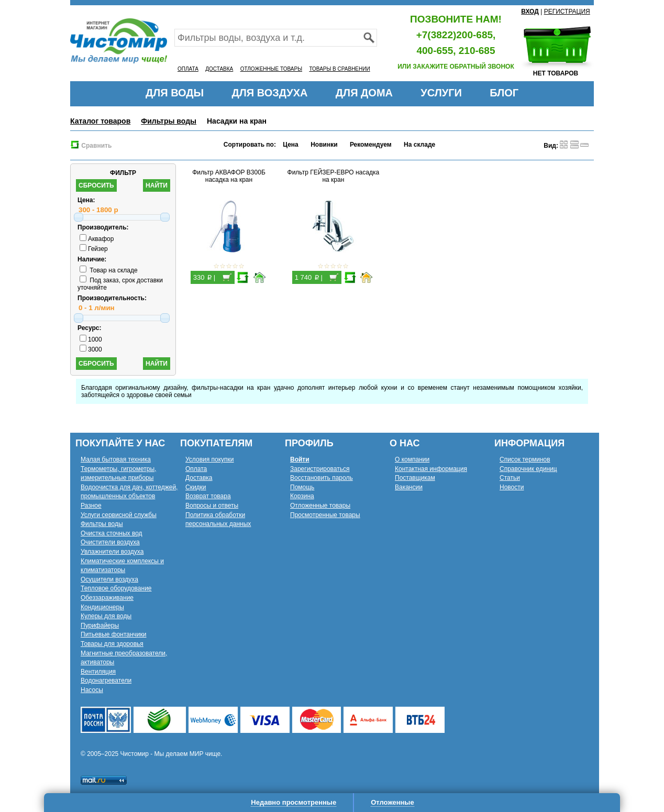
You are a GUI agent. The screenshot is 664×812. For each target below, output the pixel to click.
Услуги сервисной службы (119, 515)
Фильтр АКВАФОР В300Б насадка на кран (229, 176)
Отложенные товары (320, 506)
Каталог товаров (100, 121)
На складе (419, 145)
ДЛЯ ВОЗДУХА (270, 93)
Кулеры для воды (106, 616)
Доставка (199, 478)
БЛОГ (504, 93)
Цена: (86, 200)
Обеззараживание (107, 598)
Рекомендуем (371, 145)
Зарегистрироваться (320, 469)
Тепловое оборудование (116, 588)
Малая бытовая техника (116, 459)
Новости (512, 487)
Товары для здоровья (112, 644)
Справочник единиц (528, 469)
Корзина (302, 496)
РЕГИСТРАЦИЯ (567, 12)
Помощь (302, 487)
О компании (412, 459)
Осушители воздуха (109, 579)
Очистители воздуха (110, 542)
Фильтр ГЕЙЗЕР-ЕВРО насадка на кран (334, 176)
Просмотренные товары (325, 515)
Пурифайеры (100, 626)
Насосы (92, 690)
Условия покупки (210, 459)
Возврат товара (208, 496)
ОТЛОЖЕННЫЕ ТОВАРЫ (271, 69)
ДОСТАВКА (219, 69)
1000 (91, 339)
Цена (291, 145)
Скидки (196, 487)
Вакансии (409, 487)
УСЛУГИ (441, 93)
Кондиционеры (102, 607)
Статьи (510, 478)
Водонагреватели (106, 681)
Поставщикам (415, 478)
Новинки (324, 145)
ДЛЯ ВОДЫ (175, 93)
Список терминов (525, 459)
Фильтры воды (169, 121)
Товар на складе (109, 270)
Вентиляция (98, 672)
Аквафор (97, 239)
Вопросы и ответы (212, 506)
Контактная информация (431, 469)
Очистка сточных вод (112, 533)
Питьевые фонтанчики (114, 634)
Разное (91, 506)
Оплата (196, 469)
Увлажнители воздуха (112, 552)
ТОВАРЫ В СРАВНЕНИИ (339, 69)
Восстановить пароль (322, 478)
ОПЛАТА (188, 69)
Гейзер (94, 249)
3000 (91, 349)
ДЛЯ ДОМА (364, 93)
